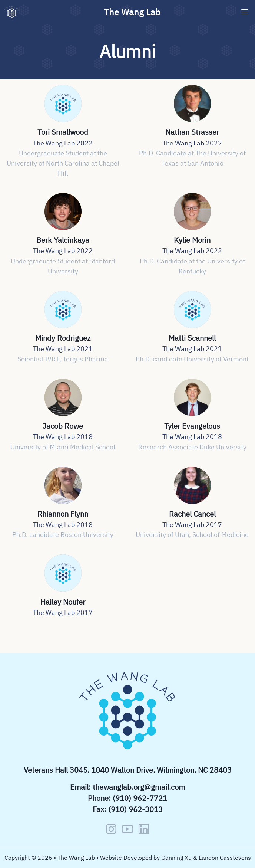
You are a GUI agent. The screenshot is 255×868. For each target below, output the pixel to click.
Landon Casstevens (225, 858)
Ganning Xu (176, 858)
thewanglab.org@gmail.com (139, 787)
